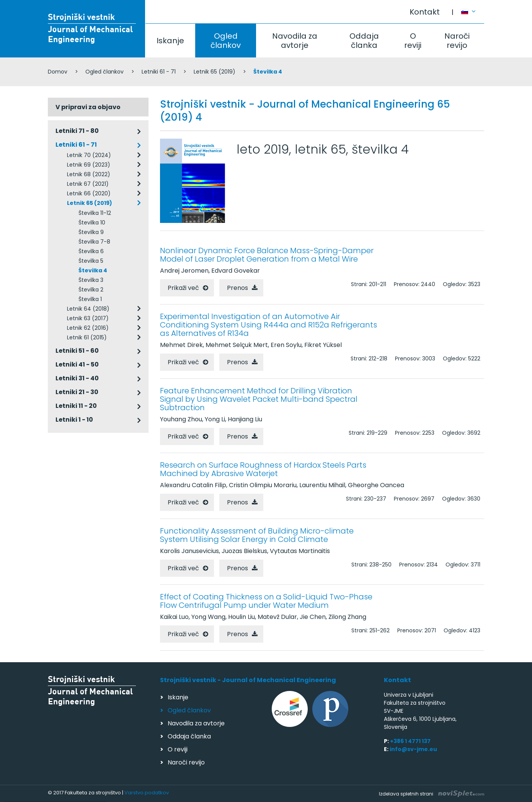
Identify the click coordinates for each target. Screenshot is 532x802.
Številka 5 (91, 261)
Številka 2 (91, 290)
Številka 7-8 (94, 242)
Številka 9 (91, 232)
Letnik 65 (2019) (215, 72)
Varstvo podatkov (147, 793)
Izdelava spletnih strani (432, 794)
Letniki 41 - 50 (77, 364)
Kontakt (425, 12)
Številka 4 (93, 270)
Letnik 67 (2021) (88, 184)
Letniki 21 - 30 (77, 392)
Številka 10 (92, 223)
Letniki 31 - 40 (77, 378)
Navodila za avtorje (295, 41)
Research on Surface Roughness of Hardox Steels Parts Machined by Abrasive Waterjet (263, 469)
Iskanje (170, 41)
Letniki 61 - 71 (159, 72)
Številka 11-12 (95, 213)
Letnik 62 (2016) (88, 328)
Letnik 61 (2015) (87, 337)
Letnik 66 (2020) (89, 193)
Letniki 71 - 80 (77, 131)
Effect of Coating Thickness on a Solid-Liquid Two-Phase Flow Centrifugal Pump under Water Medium (266, 601)
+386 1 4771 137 (410, 741)
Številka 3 (91, 280)
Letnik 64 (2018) (88, 309)
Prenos (237, 288)
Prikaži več (183, 288)
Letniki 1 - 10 (74, 420)
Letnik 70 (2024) (89, 155)
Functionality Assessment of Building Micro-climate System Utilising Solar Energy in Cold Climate (257, 535)
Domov (58, 72)
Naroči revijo (457, 41)
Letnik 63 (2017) (88, 318)
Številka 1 (90, 299)
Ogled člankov (226, 41)
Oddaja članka (364, 41)
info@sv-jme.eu (413, 749)
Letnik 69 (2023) (89, 165)
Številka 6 (91, 251)
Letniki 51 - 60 (77, 351)
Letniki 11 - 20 (76, 406)
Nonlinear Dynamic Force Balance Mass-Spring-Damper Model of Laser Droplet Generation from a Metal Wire (267, 255)
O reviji (413, 41)
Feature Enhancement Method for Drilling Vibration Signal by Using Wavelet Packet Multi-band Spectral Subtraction (259, 399)
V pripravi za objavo (88, 107)
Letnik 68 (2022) (89, 174)
